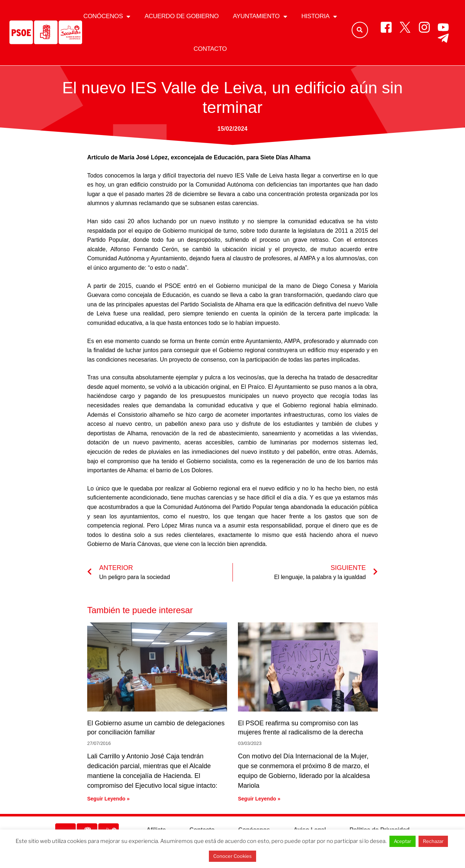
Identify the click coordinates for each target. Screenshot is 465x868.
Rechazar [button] (433, 841)
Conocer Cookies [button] (232, 856)
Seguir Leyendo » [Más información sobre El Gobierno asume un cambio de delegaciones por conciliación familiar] (108, 799)
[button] (360, 30)
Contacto (210, 49)
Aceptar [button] (403, 841)
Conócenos (107, 17)
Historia (319, 17)
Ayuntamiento (260, 17)
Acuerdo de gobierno (182, 16)
